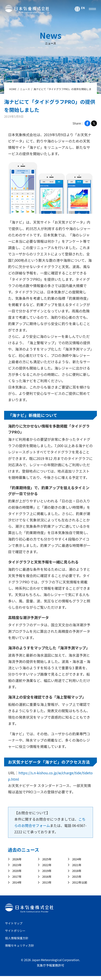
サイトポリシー (16, 934)
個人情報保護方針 (18, 942)
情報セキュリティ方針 (21, 949)
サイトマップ (15, 927)
